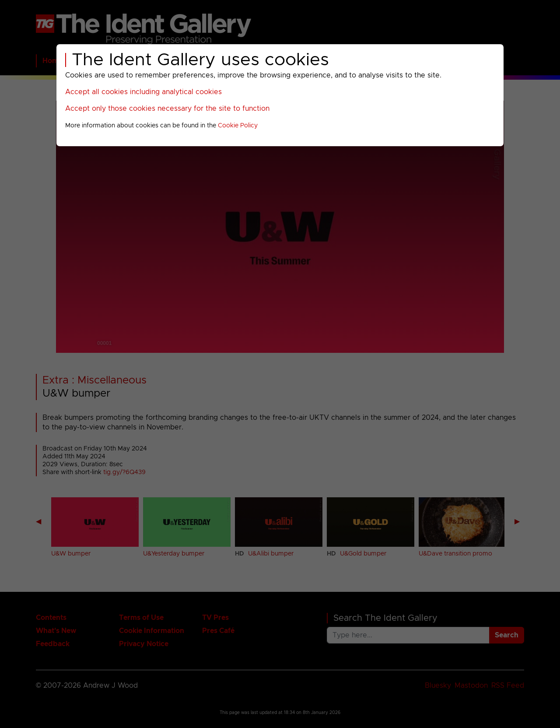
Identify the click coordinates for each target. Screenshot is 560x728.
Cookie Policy (238, 126)
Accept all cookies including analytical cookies (143, 92)
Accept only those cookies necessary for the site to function (167, 109)
